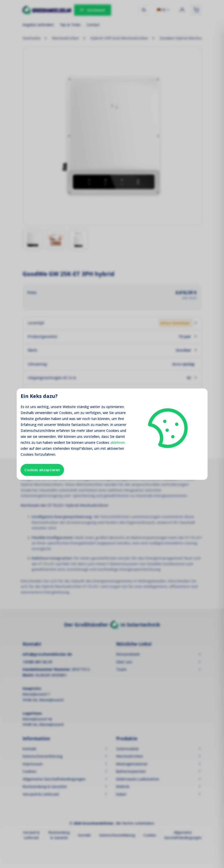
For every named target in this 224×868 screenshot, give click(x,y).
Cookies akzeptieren (42, 470)
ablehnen (118, 442)
